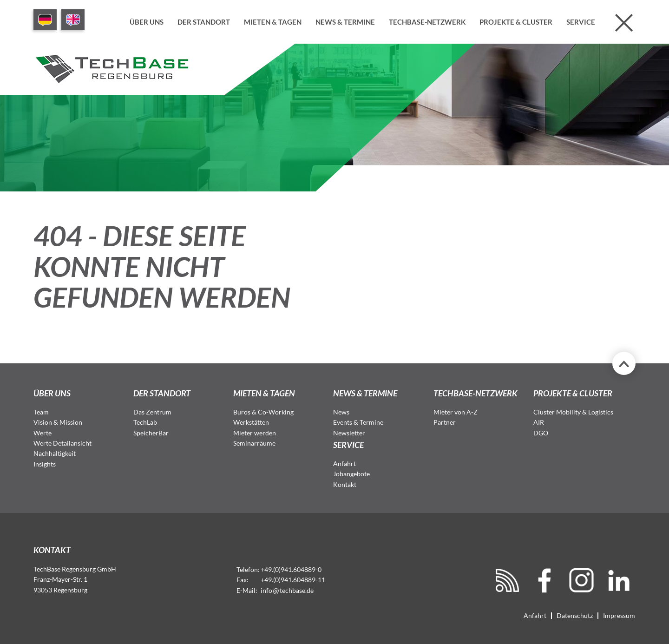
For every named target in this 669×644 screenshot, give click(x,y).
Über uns (147, 22)
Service (581, 22)
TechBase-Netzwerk (427, 22)
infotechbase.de (287, 590)
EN (73, 20)
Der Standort (204, 22)
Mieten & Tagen (273, 22)
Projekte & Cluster (516, 22)
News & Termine (345, 22)
